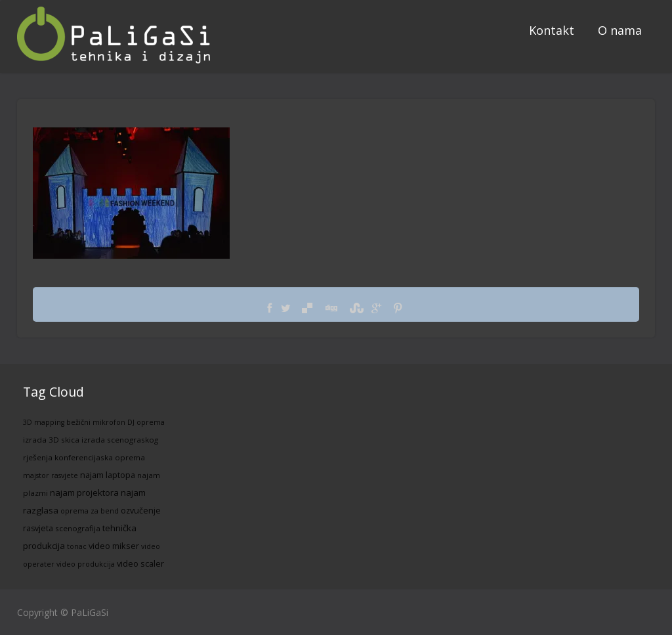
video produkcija (86, 564)
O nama (620, 30)
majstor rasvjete (51, 475)
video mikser (114, 546)
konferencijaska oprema (100, 457)
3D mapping (44, 422)
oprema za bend (90, 511)
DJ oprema (146, 422)
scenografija (78, 528)
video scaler (140, 563)
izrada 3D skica (51, 440)
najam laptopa (108, 475)
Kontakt (552, 30)
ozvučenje (141, 511)
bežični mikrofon (96, 422)
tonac (77, 546)
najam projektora (84, 493)
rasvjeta (38, 528)
